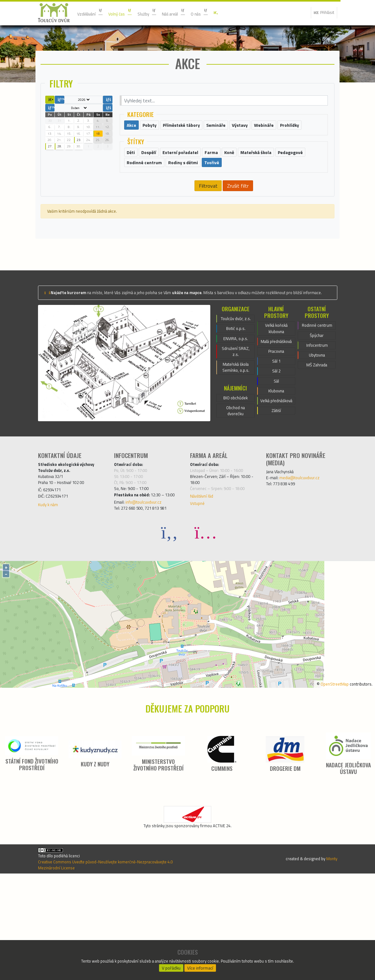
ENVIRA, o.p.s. (236, 403)
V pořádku (171, 966)
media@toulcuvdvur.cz (306, 559)
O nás (219, 13)
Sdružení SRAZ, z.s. (236, 418)
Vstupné (199, 592)
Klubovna (276, 463)
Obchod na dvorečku (235, 485)
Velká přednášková (276, 478)
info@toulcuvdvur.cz (150, 599)
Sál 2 (276, 440)
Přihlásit (321, 13)
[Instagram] (206, 631)
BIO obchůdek (235, 470)
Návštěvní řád (205, 583)
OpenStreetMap (326, 782)
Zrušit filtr (238, 228)
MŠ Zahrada (317, 433)
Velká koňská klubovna (276, 383)
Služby (159, 13)
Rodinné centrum (317, 383)
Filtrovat (208, 228)
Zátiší (276, 493)
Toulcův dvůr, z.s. (236, 376)
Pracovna (276, 417)
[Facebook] (169, 631)
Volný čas (128, 13)
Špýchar (317, 398)
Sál (276, 452)
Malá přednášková (276, 402)
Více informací (200, 966)
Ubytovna (317, 421)
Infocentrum (317, 410)
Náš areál (189, 13)
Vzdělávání (93, 13)
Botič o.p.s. (236, 391)
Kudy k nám (50, 594)
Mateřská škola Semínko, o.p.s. (236, 437)
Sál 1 (276, 429)
